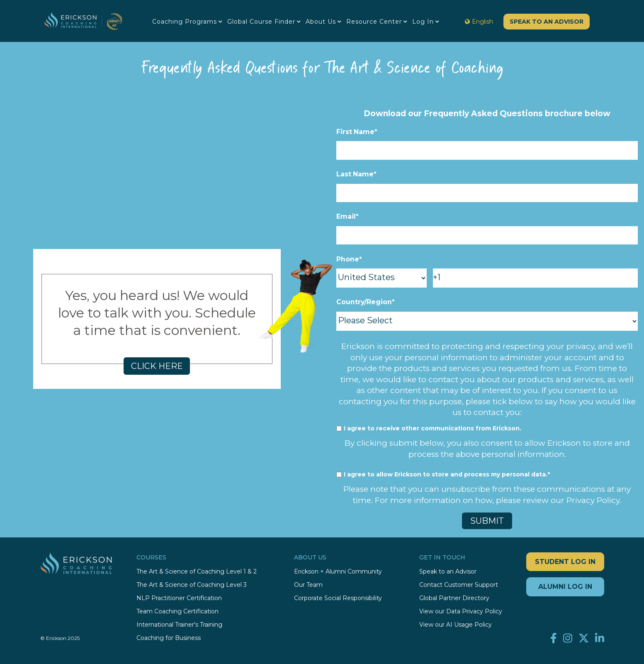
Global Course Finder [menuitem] (261, 22)
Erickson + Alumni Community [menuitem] (338, 571)
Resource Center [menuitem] (374, 22)
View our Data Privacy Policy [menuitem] (461, 611)
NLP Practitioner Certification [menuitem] (179, 598)
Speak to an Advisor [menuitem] (448, 571)
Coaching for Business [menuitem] (169, 638)
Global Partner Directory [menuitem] (454, 598)
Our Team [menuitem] (308, 585)
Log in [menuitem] (423, 22)
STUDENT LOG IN (565, 561)
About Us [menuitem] (321, 22)
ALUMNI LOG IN (565, 586)
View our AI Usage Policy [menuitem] (456, 624)
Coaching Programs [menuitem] (185, 22)
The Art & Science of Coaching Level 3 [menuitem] (192, 585)
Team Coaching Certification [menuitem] (177, 611)
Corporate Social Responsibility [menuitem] (338, 598)
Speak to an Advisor (547, 22)
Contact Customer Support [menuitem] (459, 585)
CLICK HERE (157, 366)
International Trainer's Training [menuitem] (179, 624)
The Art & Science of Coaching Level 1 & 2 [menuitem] (197, 571)
